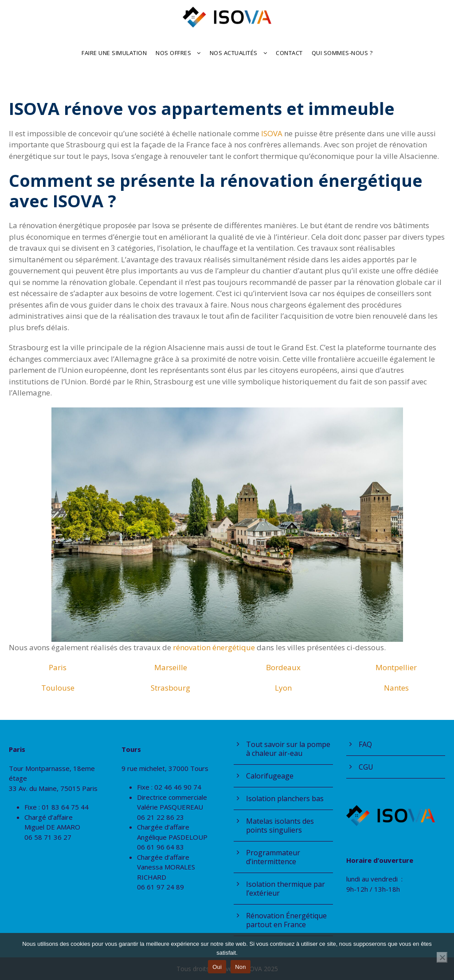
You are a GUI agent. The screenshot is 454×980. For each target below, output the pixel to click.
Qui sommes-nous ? (342, 53)
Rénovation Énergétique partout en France (286, 920)
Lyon (283, 688)
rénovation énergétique (215, 647)
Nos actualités (234, 53)
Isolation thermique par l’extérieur (286, 889)
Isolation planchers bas (285, 798)
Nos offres (173, 53)
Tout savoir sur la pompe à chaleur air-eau (288, 749)
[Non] (442, 957)
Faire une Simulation (114, 53)
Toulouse (58, 688)
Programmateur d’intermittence (273, 857)
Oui (217, 967)
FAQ (365, 744)
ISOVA (273, 133)
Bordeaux (283, 667)
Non (241, 967)
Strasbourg (170, 688)
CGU (366, 767)
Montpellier (396, 667)
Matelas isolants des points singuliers (280, 826)
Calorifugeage (270, 776)
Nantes (396, 688)
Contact (289, 53)
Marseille (171, 667)
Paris (58, 667)
